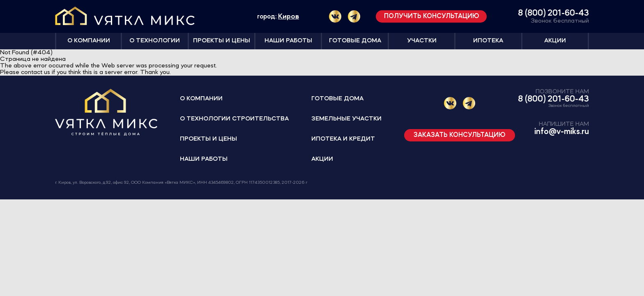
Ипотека (488, 41)
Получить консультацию (431, 16)
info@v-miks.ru (562, 132)
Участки (422, 41)
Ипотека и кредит (343, 139)
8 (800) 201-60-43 (553, 13)
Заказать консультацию (459, 135)
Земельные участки (346, 119)
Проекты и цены (222, 41)
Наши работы (288, 41)
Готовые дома (355, 41)
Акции (555, 41)
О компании (89, 41)
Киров (289, 16)
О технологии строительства (234, 119)
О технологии (155, 41)
